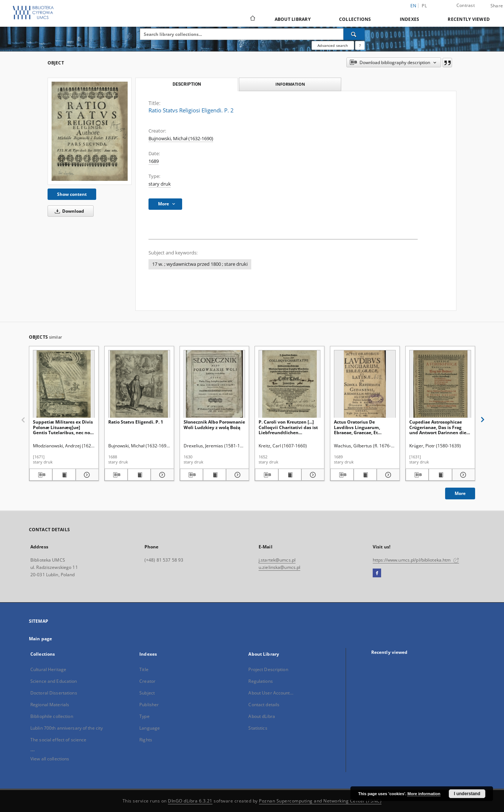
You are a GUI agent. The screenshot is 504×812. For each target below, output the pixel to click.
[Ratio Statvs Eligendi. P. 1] (139, 384)
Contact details (264, 705)
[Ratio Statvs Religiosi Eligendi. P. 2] (90, 131)
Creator (147, 681)
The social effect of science (58, 740)
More (460, 493)
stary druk (160, 184)
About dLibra (262, 716)
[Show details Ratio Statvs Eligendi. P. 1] (161, 475)
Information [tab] (290, 84)
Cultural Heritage (48, 669)
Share (497, 6)
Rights (146, 740)
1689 (154, 161)
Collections (355, 19)
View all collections (50, 759)
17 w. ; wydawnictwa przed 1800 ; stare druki (200, 264)
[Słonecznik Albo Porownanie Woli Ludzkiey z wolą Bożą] (215, 384)
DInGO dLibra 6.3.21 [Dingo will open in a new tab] (190, 801)
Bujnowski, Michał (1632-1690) (181, 139)
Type (144, 716)
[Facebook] (377, 573)
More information (424, 794)
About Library (293, 19)
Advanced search (333, 45)
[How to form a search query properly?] (360, 45)
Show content (72, 194)
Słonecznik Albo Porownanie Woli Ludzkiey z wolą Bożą (214, 424)
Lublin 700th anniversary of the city (67, 728)
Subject (147, 693)
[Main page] (252, 19)
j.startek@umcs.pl (277, 560)
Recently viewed (469, 19)
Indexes (410, 19)
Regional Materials (50, 705)
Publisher (149, 705)
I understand (467, 794)
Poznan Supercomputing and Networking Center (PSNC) (320, 801)
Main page (40, 639)
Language (150, 728)
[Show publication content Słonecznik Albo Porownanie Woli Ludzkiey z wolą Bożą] (215, 475)
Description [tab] (187, 84)
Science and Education (54, 681)
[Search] (354, 34)
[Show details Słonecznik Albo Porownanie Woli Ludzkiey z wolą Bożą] (236, 475)
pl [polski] (424, 6)
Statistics (258, 728)
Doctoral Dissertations (54, 693)
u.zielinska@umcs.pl (279, 567)
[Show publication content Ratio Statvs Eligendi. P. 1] (139, 475)
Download (68, 211)
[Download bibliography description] (41, 475)
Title (144, 669)
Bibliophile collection (52, 716)
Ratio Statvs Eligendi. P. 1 (136, 422)
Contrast (466, 5)
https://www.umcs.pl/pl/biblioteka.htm (416, 560)
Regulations (260, 681)
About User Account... (271, 693)
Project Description (268, 669)
